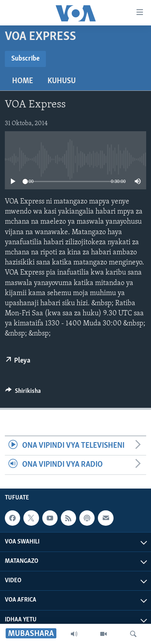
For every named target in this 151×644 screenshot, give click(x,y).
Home (23, 81)
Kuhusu (62, 81)
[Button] (23, 393)
